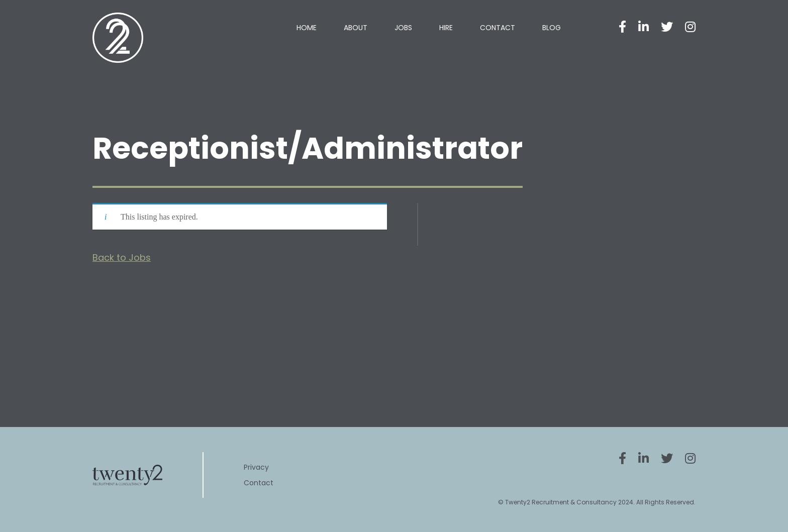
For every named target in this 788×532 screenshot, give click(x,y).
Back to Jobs (122, 257)
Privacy (256, 467)
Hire (446, 28)
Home (307, 28)
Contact (498, 28)
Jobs (403, 28)
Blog (552, 28)
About (356, 28)
